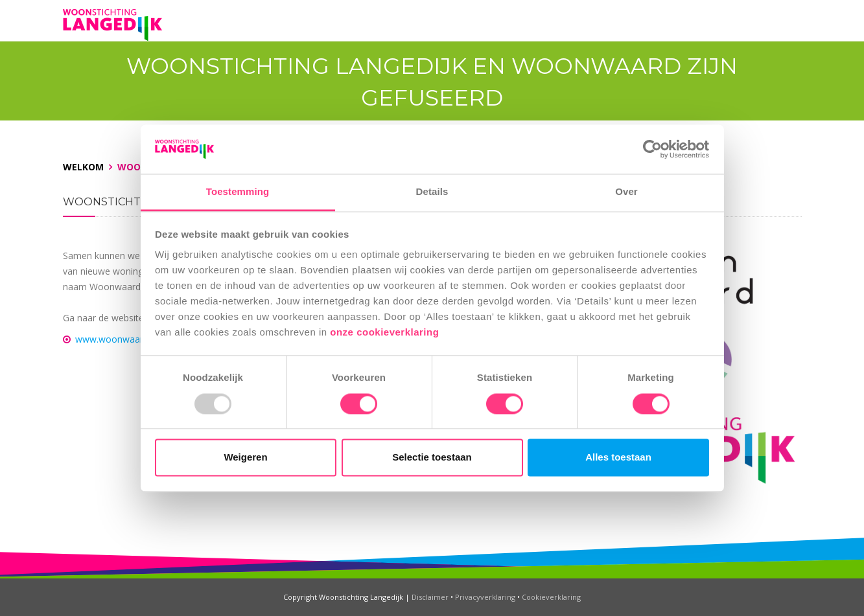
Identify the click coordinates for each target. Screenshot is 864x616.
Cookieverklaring (551, 597)
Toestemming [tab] (238, 192)
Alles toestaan (618, 458)
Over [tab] (626, 192)
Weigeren (245, 458)
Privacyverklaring (485, 597)
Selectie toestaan (432, 458)
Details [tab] (432, 192)
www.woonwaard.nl (116, 339)
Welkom (83, 167)
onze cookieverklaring (386, 333)
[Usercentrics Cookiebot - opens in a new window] (652, 149)
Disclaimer (430, 597)
